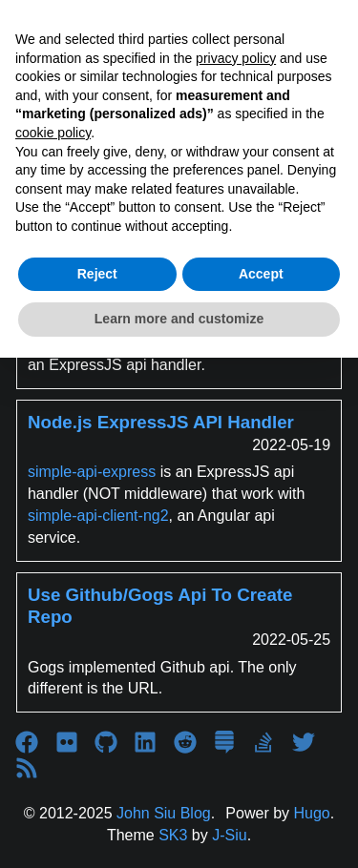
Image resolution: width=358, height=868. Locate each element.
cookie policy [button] (53, 133)
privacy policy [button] (236, 58)
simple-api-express (92, 472)
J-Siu (229, 835)
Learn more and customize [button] (179, 319)
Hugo (312, 813)
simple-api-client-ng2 (98, 516)
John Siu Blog (164, 813)
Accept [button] (261, 274)
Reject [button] (97, 274)
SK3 (173, 835)
